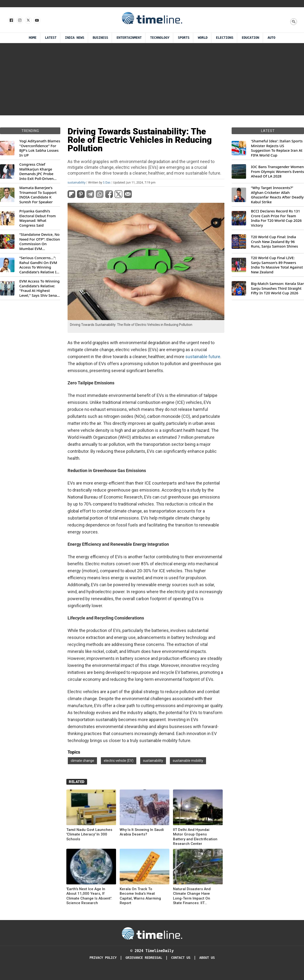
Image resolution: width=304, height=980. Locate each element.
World (203, 38)
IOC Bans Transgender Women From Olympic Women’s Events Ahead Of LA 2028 (277, 171)
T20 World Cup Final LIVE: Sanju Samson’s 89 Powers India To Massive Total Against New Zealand (277, 265)
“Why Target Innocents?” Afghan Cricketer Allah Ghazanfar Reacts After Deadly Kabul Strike (277, 195)
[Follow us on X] (28, 20)
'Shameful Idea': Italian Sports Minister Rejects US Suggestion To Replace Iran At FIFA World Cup (277, 148)
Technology (160, 38)
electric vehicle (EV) (119, 761)
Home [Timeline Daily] (33, 38)
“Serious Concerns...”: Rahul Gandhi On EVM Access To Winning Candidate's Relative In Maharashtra (39, 265)
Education (250, 38)
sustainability (76, 183)
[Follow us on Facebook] (11, 20)
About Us (207, 958)
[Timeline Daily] (152, 933)
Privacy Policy (103, 958)
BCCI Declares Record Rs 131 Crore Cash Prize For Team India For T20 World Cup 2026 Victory (276, 218)
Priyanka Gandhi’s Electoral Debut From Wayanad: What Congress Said (38, 218)
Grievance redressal (144, 958)
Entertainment (129, 38)
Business (100, 38)
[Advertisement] (152, 79)
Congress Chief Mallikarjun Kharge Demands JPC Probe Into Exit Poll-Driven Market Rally (36, 171)
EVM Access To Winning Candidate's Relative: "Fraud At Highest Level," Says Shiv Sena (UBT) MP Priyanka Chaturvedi (39, 288)
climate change (82, 761)
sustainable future (203, 357)
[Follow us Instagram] (19, 20)
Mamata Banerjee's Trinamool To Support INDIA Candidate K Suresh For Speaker (38, 195)
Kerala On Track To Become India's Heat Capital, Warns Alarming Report (140, 896)
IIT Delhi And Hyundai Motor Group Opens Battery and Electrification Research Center (195, 837)
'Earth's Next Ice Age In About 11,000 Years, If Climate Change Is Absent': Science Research (89, 896)
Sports (184, 38)
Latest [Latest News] (51, 38)
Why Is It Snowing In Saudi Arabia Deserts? (142, 832)
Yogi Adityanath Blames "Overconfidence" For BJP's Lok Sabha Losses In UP (40, 148)
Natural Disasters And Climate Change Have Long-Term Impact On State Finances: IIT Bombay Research (192, 896)
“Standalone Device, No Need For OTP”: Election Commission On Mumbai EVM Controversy (40, 242)
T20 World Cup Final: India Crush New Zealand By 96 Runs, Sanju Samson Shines (274, 242)
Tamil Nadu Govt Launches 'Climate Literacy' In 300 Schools (89, 834)
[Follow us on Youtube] (37, 20)
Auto (271, 38)
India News (75, 38)
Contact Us (181, 958)
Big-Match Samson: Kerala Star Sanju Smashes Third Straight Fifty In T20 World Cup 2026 (277, 288)
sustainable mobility (188, 761)
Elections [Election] (225, 38)
